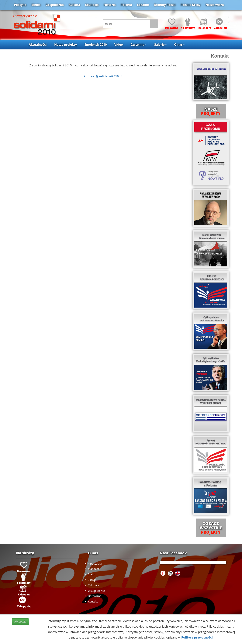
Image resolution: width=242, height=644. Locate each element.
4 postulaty (95, 564)
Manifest (93, 569)
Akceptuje (20, 621)
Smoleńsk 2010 (96, 45)
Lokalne (143, 5)
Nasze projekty (66, 45)
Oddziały (93, 585)
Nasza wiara (214, 5)
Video (119, 45)
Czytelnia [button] (138, 45)
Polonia (126, 5)
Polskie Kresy (191, 5)
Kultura (74, 5)
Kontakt (220, 56)
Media (36, 5)
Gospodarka (55, 5)
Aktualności (38, 45)
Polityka (20, 5)
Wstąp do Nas (97, 591)
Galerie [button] (160, 45)
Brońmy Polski (165, 5)
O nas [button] (179, 45)
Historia (110, 5)
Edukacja (92, 5)
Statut (92, 574)
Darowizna (95, 596)
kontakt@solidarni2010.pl (103, 76)
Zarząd (92, 580)
